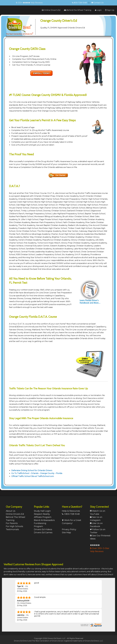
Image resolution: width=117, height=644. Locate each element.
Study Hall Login (42, 511)
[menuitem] (51, 10)
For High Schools (14, 526)
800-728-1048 (79, 3)
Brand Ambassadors (44, 520)
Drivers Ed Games (43, 533)
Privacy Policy (69, 529)
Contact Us (97, 3)
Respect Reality (42, 514)
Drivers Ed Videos (43, 529)
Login (98, 10)
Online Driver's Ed (51, 10)
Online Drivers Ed (15, 514)
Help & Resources (71, 511)
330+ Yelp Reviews (29, 3)
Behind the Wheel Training (78, 10)
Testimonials (12, 529)
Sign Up (110, 10)
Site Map (66, 533)
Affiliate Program (43, 517)
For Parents (12, 523)
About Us (11, 511)
